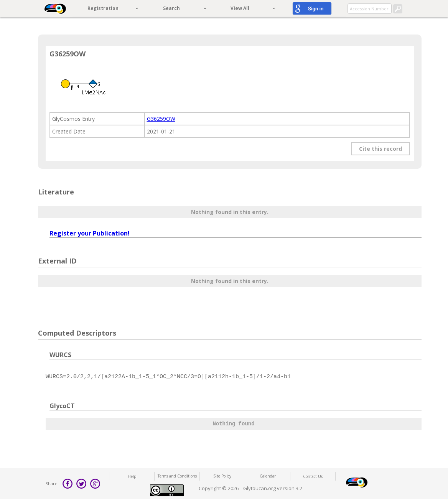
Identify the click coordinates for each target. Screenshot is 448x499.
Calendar (268, 476)
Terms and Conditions (177, 476)
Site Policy (222, 476)
